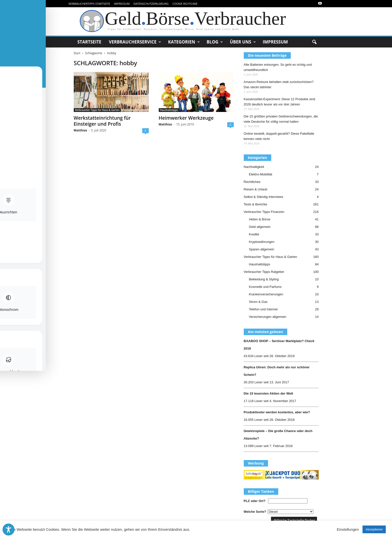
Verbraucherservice (135, 42)
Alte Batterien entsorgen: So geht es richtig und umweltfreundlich (278, 67)
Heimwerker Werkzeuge (186, 118)
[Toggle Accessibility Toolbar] (8, 530)
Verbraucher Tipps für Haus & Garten (97, 110)
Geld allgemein (260, 227)
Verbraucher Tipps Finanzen (264, 212)
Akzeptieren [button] (374, 529)
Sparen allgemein (262, 249)
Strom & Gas (258, 302)
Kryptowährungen (262, 242)
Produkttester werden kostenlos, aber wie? (277, 412)
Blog (215, 42)
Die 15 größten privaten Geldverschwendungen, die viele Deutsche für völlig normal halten (281, 119)
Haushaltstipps (169, 110)
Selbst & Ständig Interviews (263, 197)
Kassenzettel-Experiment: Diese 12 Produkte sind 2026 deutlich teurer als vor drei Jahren (279, 102)
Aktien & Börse (260, 219)
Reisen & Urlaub (256, 189)
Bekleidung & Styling (264, 279)
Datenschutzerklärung (151, 4)
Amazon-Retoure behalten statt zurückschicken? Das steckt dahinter (279, 84)
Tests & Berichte (255, 204)
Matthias (80, 130)
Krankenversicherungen (266, 294)
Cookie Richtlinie (185, 4)
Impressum (122, 4)
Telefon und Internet (263, 309)
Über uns (243, 42)
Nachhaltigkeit (254, 167)
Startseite (89, 42)
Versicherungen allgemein (268, 317)
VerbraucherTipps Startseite (89, 4)
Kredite (254, 234)
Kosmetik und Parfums (265, 287)
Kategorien (184, 42)
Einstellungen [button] (348, 530)
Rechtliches (252, 182)
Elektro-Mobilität (261, 174)
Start (77, 53)
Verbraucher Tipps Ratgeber (264, 272)
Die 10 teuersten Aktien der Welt (268, 393)
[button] (314, 42)
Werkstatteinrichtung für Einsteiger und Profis (102, 121)
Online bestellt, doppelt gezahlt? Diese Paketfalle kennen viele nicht (279, 136)
